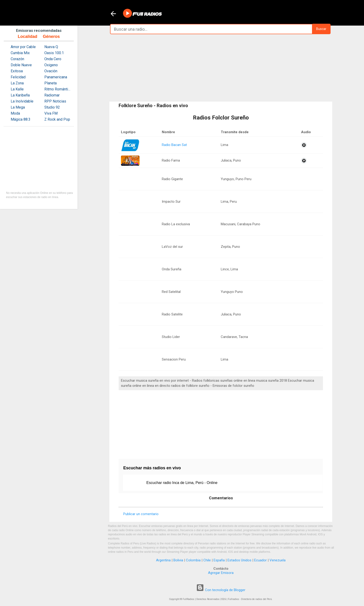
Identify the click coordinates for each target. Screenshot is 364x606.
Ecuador (260, 560)
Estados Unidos (239, 560)
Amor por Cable (23, 47)
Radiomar (52, 95)
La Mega (18, 107)
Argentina (163, 560)
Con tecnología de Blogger (221, 590)
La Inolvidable (22, 101)
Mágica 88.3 (21, 119)
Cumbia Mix (20, 53)
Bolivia (178, 560)
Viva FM (51, 113)
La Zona (17, 83)
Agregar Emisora (221, 573)
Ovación (51, 71)
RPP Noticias (55, 101)
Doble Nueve (21, 65)
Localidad (27, 36)
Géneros (51, 36)
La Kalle (17, 89)
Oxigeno (51, 65)
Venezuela (278, 560)
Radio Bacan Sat (174, 145)
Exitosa (17, 71)
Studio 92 (52, 107)
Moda (15, 113)
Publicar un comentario (141, 514)
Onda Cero (53, 59)
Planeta (50, 83)
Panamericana (56, 77)
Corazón (17, 59)
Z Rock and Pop (57, 119)
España (219, 560)
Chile (207, 560)
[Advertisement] (221, 68)
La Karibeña (20, 95)
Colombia (193, 560)
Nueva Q (51, 47)
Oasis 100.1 (54, 53)
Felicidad (18, 77)
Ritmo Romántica (58, 89)
